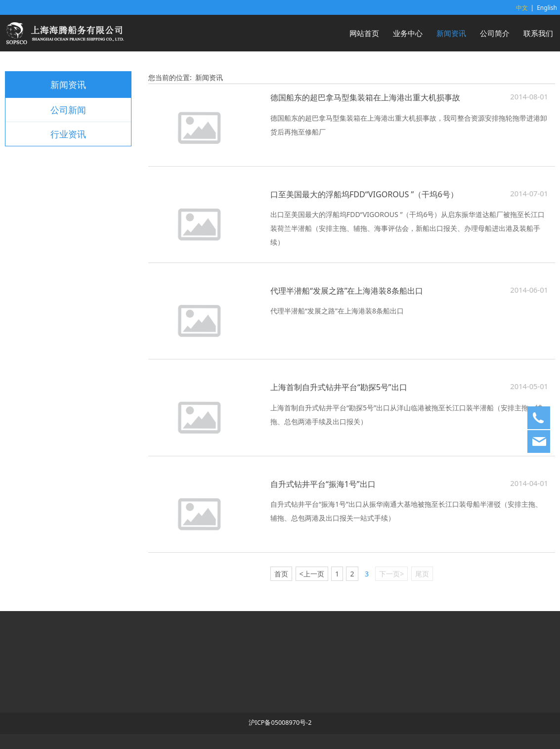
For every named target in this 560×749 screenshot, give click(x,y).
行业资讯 (68, 134)
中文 (522, 8)
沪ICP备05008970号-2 (280, 723)
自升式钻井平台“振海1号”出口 (323, 484)
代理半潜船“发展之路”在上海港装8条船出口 (347, 291)
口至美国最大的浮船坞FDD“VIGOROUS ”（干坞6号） (364, 194)
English (547, 8)
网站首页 (364, 33)
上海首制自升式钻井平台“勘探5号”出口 (339, 387)
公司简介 (495, 33)
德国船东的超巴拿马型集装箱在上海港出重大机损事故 (365, 97)
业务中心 (408, 33)
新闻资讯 (451, 33)
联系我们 (538, 33)
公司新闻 (68, 110)
